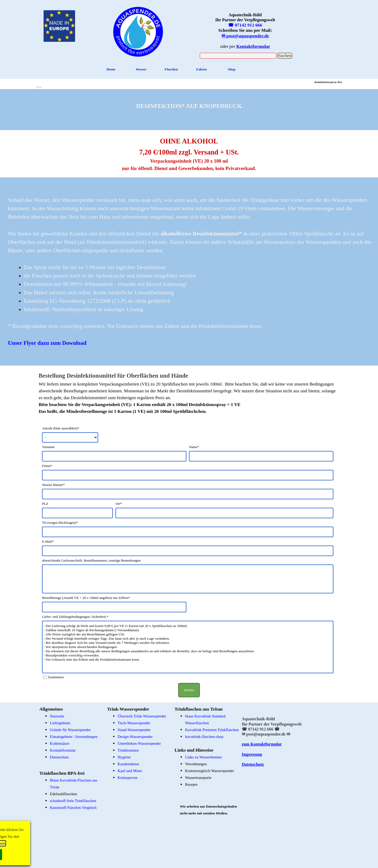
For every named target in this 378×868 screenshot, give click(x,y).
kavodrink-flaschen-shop (204, 737)
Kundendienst (128, 764)
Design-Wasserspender (135, 737)
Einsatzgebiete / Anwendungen (74, 737)
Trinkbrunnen (128, 750)
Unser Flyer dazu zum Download (47, 343)
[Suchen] (238, 56)
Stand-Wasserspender (134, 730)
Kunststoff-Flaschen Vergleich (73, 808)
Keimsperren (128, 778)
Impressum (252, 754)
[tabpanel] (138, 31)
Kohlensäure (60, 743)
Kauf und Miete (130, 771)
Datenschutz (59, 757)
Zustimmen (56, 677)
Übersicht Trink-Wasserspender (142, 716)
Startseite (57, 716)
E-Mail (48, 541)
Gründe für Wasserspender (70, 730)
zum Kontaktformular (262, 744)
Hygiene (124, 757)
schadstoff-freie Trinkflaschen (73, 801)
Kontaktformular (63, 750)
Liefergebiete (60, 723)
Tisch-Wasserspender (134, 723)
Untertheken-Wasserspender (139, 743)
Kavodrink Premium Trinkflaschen (212, 730)
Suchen (285, 56)
